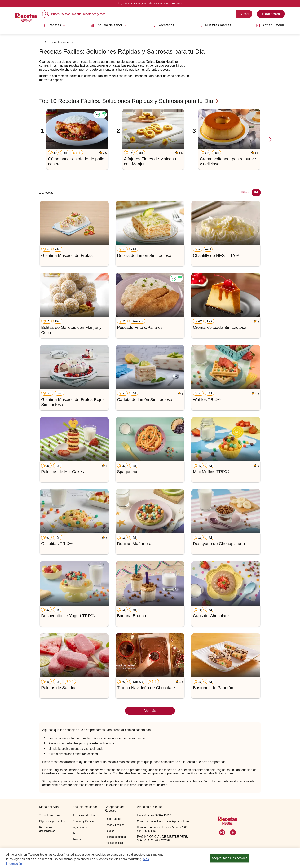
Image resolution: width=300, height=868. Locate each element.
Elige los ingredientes (52, 821)
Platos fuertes (113, 819)
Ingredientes (80, 827)
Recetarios (163, 25)
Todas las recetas (61, 42)
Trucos (77, 839)
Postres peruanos (115, 837)
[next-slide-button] (270, 140)
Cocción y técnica (83, 821)
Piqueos (110, 831)
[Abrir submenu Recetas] (54, 25)
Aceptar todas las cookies (229, 859)
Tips (75, 833)
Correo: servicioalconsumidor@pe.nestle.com (164, 821)
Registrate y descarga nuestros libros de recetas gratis (150, 3)
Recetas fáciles (114, 843)
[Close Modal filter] (256, 193)
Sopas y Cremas (115, 825)
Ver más (150, 711)
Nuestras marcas (215, 25)
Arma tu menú (270, 25)
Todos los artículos (84, 815)
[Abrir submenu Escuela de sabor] (108, 25)
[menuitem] (54, 27)
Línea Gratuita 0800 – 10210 (154, 815)
